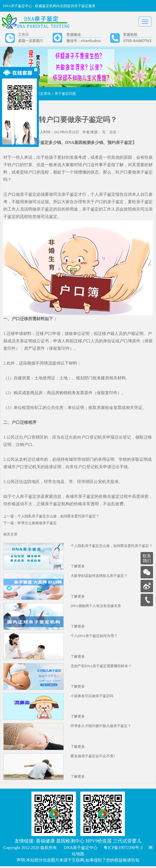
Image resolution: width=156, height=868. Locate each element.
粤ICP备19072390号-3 (123, 849)
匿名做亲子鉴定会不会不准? (93, 758)
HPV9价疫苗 (99, 843)
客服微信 (74, 35)
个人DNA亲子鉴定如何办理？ (94, 637)
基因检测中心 (70, 843)
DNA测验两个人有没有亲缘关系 (96, 607)
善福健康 (45, 843)
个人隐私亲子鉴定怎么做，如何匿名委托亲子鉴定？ (112, 546)
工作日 (23, 35)
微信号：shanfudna (83, 41)
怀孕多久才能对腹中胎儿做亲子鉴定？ (101, 727)
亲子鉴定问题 (65, 94)
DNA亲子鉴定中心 (81, 849)
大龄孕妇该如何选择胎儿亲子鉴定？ (99, 576)
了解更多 (78, 567)
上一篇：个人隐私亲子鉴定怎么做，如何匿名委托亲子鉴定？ (51, 516)
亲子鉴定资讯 (40, 94)
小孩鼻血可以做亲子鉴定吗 (92, 697)
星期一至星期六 (31, 41)
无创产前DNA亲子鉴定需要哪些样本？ (101, 667)
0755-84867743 (137, 41)
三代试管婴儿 (127, 843)
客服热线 (130, 35)
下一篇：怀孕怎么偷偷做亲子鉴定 (30, 523)
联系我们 (147, 558)
